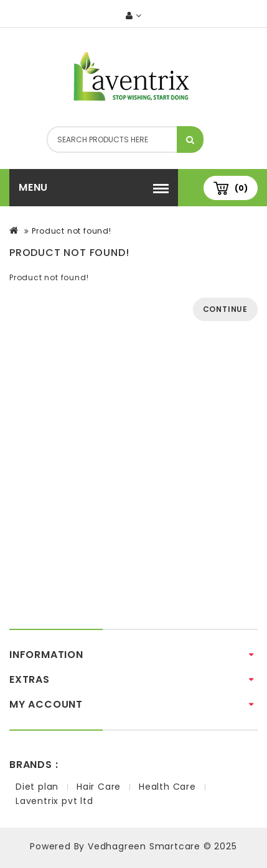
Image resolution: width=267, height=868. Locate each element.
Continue (225, 309)
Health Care (167, 787)
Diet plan (37, 787)
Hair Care (99, 787)
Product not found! (71, 231)
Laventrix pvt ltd (54, 801)
